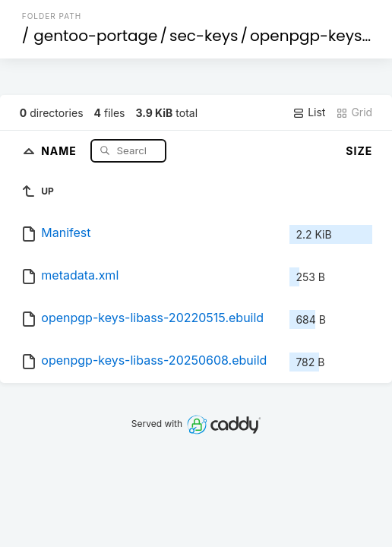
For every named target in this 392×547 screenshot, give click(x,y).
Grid (354, 112)
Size (359, 151)
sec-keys (204, 36)
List (309, 112)
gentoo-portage (95, 36)
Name (60, 150)
